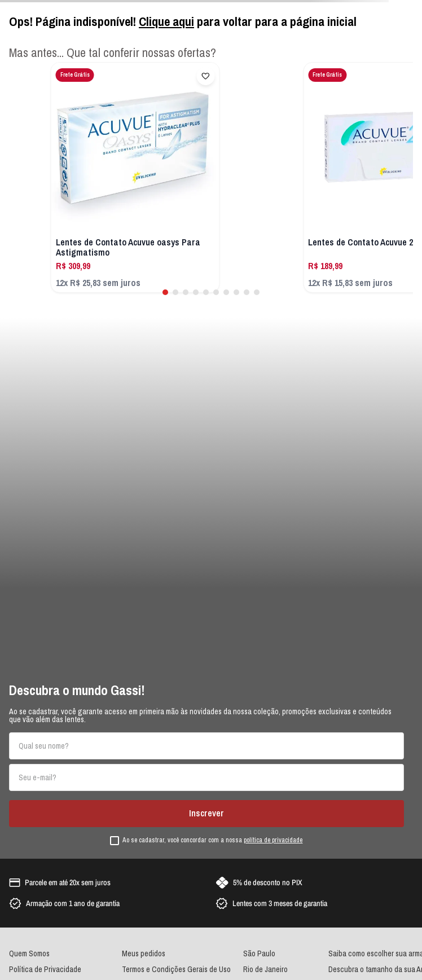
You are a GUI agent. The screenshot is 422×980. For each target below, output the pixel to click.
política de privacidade (273, 840)
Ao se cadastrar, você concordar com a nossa (212, 841)
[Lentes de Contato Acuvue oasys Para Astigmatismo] (135, 177)
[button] (165, 292)
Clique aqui (166, 21)
